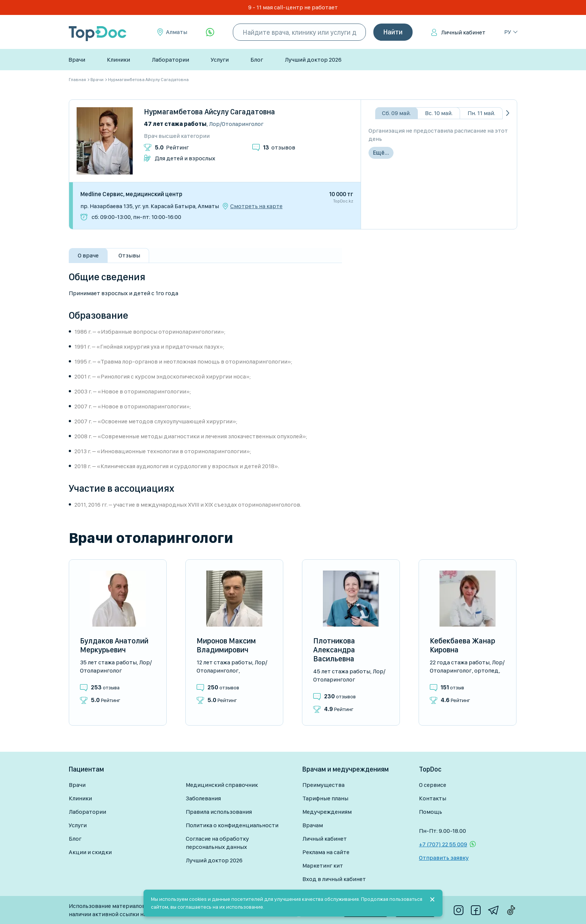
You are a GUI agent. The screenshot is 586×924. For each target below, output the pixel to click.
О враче (88, 255)
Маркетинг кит (323, 866)
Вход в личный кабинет (334, 879)
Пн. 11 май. (481, 113)
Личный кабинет (463, 32)
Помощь (431, 812)
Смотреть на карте (256, 206)
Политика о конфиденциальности (232, 825)
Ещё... (381, 153)
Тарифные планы (325, 798)
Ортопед (486, 670)
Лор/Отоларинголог (236, 124)
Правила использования (219, 812)
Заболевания (203, 798)
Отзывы (129, 255)
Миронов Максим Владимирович (226, 645)
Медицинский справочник (222, 785)
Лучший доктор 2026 (313, 60)
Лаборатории (170, 60)
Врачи (77, 60)
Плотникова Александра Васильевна (334, 650)
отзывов (279, 147)
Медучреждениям (327, 812)
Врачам (313, 825)
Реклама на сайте (326, 852)
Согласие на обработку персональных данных (217, 843)
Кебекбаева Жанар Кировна (462, 645)
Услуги (220, 60)
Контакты (433, 798)
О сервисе (433, 785)
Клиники (118, 60)
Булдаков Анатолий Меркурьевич (114, 645)
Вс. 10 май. (439, 113)
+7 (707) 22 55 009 (443, 844)
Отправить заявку (444, 858)
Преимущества (323, 785)
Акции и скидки (90, 852)
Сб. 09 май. (396, 113)
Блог (257, 60)
